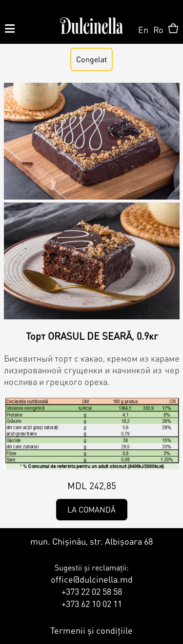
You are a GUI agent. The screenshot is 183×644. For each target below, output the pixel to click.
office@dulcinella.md (92, 579)
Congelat (91, 59)
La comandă (91, 509)
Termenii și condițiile (91, 630)
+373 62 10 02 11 (92, 603)
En (143, 29)
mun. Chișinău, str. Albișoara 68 (91, 541)
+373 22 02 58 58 (92, 591)
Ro (158, 29)
